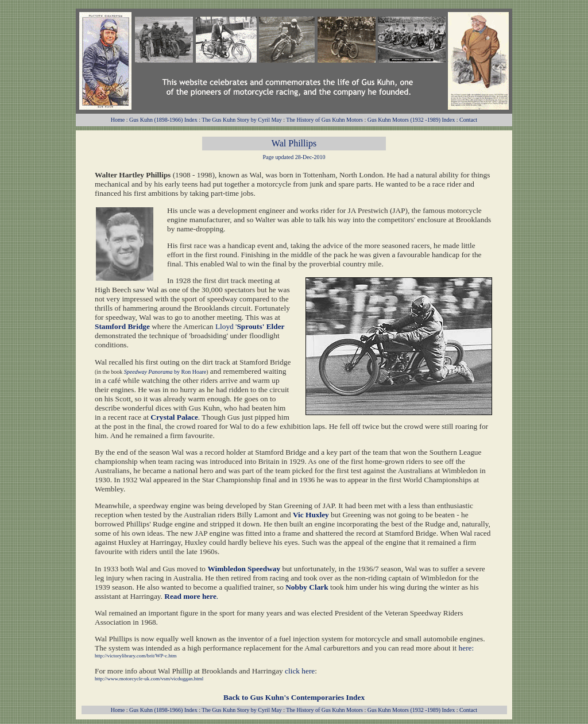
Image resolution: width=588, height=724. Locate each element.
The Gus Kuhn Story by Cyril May (241, 120)
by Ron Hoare (190, 372)
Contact (468, 120)
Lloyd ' (250, 326)
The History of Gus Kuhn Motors (324, 120)
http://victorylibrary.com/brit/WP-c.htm (136, 656)
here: (467, 648)
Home (118, 120)
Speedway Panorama (148, 372)
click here (300, 671)
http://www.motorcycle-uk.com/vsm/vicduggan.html (149, 679)
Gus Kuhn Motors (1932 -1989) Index (411, 120)
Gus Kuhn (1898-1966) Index (163, 120)
